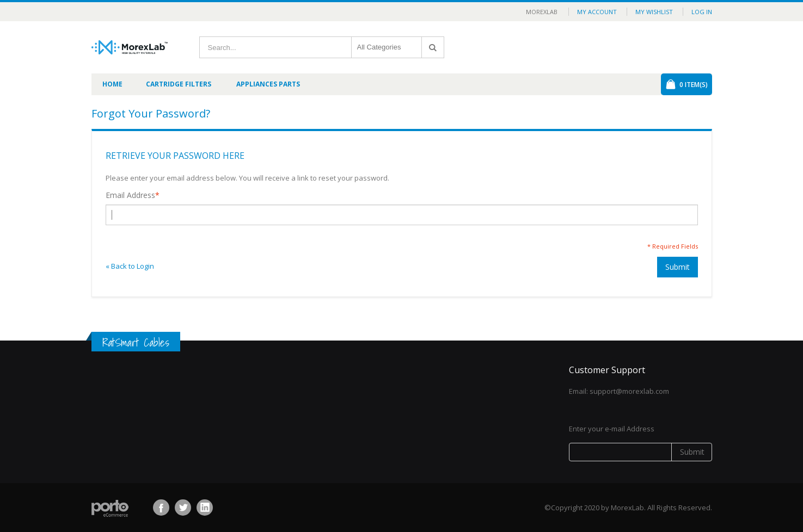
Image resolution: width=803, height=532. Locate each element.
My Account (597, 12)
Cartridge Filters (179, 84)
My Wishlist (654, 12)
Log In (702, 12)
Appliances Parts (268, 84)
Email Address (130, 195)
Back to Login (130, 266)
